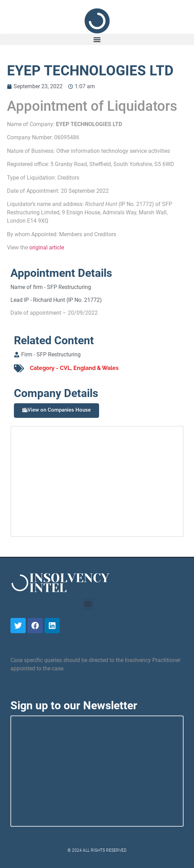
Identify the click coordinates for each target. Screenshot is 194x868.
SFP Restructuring (69, 287)
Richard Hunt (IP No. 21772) (67, 300)
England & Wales (96, 368)
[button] (97, 39)
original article (47, 247)
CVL (65, 368)
